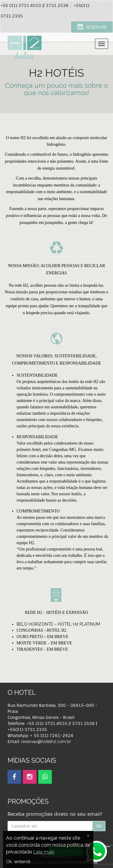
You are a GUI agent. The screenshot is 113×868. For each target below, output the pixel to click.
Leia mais (44, 852)
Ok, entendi (18, 862)
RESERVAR (92, 27)
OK (99, 826)
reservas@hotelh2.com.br (46, 742)
